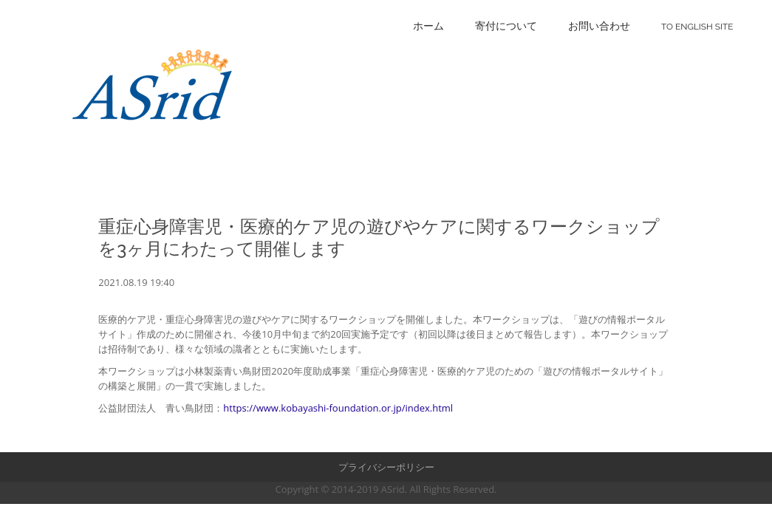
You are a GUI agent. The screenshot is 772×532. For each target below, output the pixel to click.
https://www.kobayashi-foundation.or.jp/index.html (338, 408)
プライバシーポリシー (386, 467)
